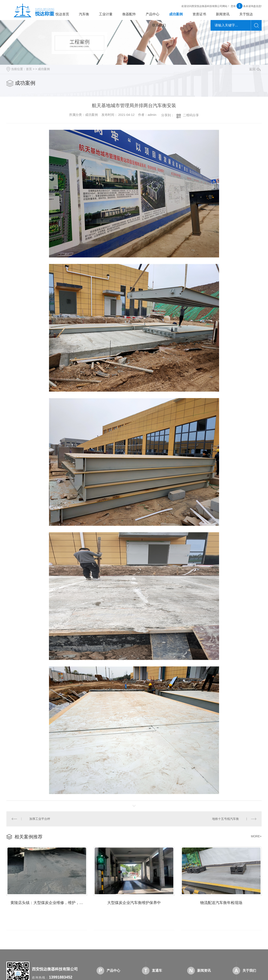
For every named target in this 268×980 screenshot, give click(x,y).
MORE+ (256, 836)
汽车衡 (84, 14)
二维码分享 (191, 115)
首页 (29, 69)
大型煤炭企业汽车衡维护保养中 (134, 903)
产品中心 (153, 14)
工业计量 (106, 14)
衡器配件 (129, 14)
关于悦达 (246, 14)
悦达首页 (62, 14)
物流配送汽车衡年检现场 (221, 903)
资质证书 (199, 14)
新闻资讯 (223, 14)
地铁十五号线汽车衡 (225, 819)
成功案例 (176, 14)
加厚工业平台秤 (40, 819)
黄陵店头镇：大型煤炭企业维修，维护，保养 (49, 903)
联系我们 (159, 25)
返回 (255, 69)
